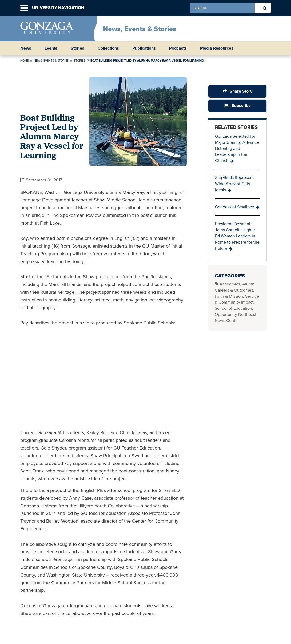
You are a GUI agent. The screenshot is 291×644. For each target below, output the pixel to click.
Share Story (241, 91)
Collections (108, 48)
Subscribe (241, 106)
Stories (77, 48)
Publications (144, 48)
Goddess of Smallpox (235, 207)
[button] (24, 8)
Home (24, 61)
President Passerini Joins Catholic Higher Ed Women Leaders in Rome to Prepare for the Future (237, 236)
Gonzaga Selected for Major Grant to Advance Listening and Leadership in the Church (237, 148)
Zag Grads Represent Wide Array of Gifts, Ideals (234, 184)
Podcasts (178, 48)
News (26, 48)
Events (51, 48)
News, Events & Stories (140, 29)
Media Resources (217, 48)
